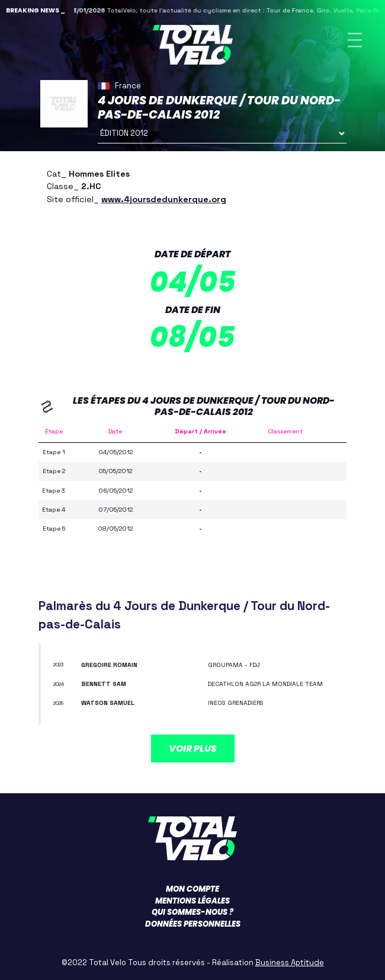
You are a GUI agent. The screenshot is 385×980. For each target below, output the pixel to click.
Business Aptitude (290, 963)
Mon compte (192, 889)
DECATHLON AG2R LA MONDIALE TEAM (265, 684)
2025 (58, 703)
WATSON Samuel (108, 703)
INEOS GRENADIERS (236, 703)
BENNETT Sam (104, 684)
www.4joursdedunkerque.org (164, 199)
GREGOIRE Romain (109, 665)
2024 (59, 684)
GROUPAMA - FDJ (234, 665)
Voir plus (193, 748)
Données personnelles (193, 924)
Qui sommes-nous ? (192, 912)
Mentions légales (192, 901)
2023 (58, 665)
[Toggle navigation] (355, 40)
